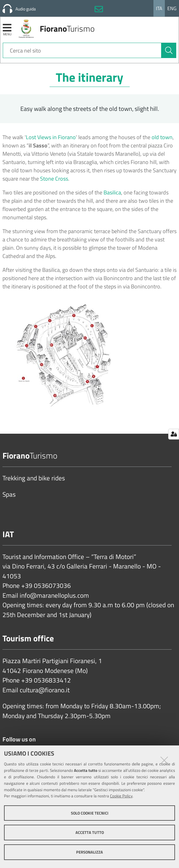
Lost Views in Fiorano (51, 137)
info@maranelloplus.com (54, 596)
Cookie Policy (121, 796)
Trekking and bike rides (34, 478)
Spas (9, 495)
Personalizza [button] (89, 852)
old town (162, 137)
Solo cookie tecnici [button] (90, 813)
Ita (159, 8)
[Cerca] (169, 50)
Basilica (112, 192)
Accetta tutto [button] (90, 832)
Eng (172, 8)
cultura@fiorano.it (45, 690)
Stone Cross (54, 179)
